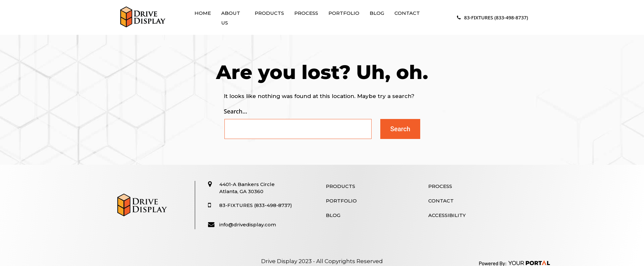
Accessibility (447, 215)
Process (306, 13)
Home (203, 13)
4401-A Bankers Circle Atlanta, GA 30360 (247, 188)
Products (269, 13)
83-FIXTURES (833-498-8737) (492, 17)
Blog (377, 13)
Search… (236, 111)
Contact (407, 13)
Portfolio (344, 13)
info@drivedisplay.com (248, 225)
